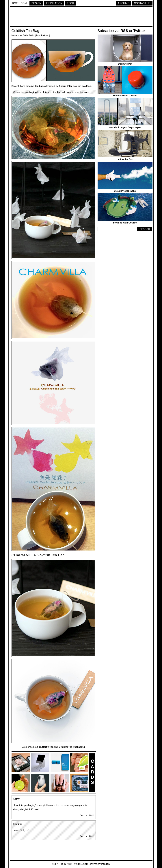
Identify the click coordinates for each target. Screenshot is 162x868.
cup (86, 92)
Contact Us (142, 3)
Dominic (18, 824)
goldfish (86, 86)
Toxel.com (19, 3)
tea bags (40, 86)
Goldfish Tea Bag (25, 31)
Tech (70, 3)
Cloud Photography (125, 191)
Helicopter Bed (125, 159)
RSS (124, 31)
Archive (124, 3)
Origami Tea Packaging (72, 747)
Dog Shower (125, 64)
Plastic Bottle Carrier (125, 96)
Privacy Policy (100, 864)
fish (59, 92)
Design (36, 3)
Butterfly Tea (46, 747)
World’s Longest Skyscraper (125, 127)
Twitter (139, 31)
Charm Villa (65, 86)
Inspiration (54, 3)
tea (82, 92)
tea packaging (29, 92)
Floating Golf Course (125, 223)
